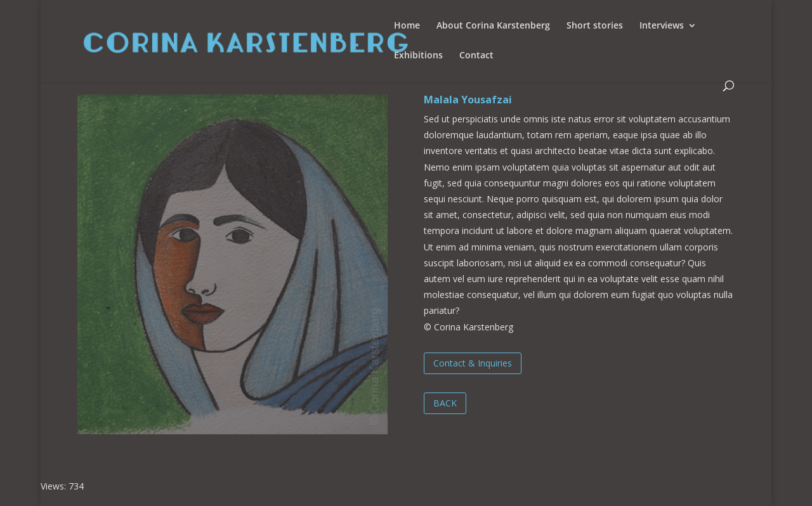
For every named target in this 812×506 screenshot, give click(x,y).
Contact (476, 56)
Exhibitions (418, 56)
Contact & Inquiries (473, 363)
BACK (445, 403)
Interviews (662, 26)
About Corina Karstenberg (493, 26)
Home (407, 26)
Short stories (595, 26)
